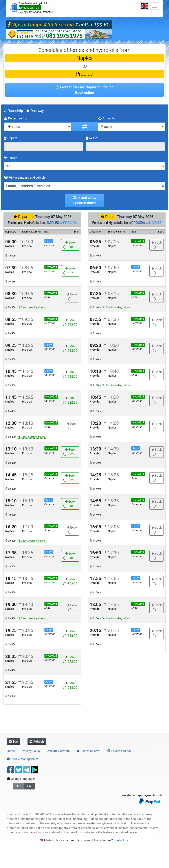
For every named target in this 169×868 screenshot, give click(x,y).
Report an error (88, 751)
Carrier (10, 158)
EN (29, 786)
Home (11, 751)
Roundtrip (15, 111)
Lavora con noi (119, 751)
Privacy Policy (31, 751)
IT (18, 786)
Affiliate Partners (58, 751)
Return (92, 138)
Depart (10, 138)
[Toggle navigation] (155, 6)
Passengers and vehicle (25, 178)
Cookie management (23, 759)
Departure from (17, 118)
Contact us (121, 840)
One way (37, 111)
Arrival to (107, 118)
